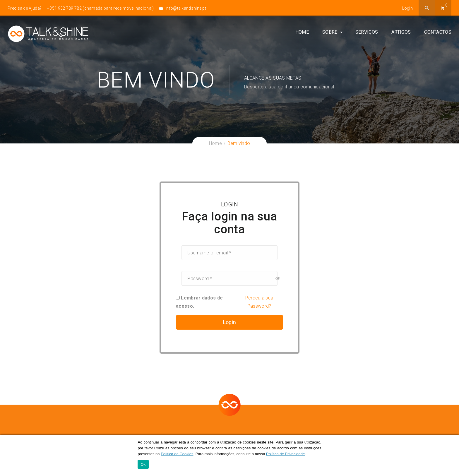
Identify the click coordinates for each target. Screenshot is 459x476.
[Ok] (452, 456)
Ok (143, 464)
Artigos (401, 33)
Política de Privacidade (285, 454)
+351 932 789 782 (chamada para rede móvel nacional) (100, 8)
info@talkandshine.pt (183, 8)
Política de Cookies (177, 454)
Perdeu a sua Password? (259, 302)
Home (302, 33)
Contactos (438, 33)
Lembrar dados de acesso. (199, 302)
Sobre (330, 33)
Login (408, 8)
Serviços (367, 33)
